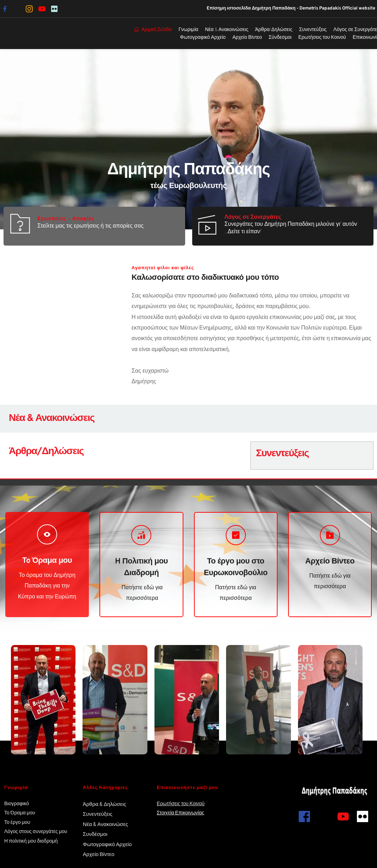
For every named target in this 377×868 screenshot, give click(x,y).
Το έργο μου (17, 822)
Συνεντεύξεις (98, 814)
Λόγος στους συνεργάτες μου (36, 831)
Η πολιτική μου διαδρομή (32, 841)
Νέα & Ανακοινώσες (105, 824)
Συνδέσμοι (95, 834)
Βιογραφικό (17, 803)
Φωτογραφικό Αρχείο (107, 844)
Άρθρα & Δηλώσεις (105, 804)
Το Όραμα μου (20, 812)
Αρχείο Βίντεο (99, 854)
